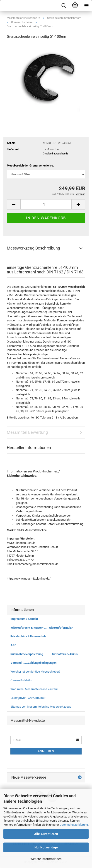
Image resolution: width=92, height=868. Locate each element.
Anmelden (46, 751)
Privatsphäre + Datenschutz (28, 636)
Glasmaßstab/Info (22, 680)
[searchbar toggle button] (64, 6)
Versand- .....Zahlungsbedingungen (33, 663)
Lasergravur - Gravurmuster (28, 698)
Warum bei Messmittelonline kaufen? (34, 689)
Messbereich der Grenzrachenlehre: (30, 165)
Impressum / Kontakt (24, 619)
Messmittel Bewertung (27, 432)
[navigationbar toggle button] (86, 6)
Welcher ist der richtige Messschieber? (35, 672)
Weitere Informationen (46, 859)
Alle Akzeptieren (46, 834)
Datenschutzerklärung (74, 825)
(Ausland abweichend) (55, 154)
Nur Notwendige (46, 847)
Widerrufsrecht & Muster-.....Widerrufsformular (42, 628)
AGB (13, 645)
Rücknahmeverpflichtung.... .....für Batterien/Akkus (44, 654)
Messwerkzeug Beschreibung (33, 248)
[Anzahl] (46, 204)
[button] (14, 204)
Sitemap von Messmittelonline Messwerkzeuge (41, 707)
